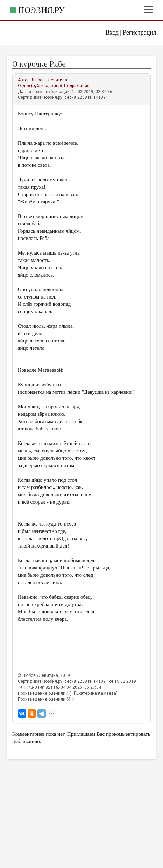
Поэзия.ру (41, 10)
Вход (112, 32)
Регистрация (139, 32)
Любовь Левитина (49, 80)
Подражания (77, 86)
